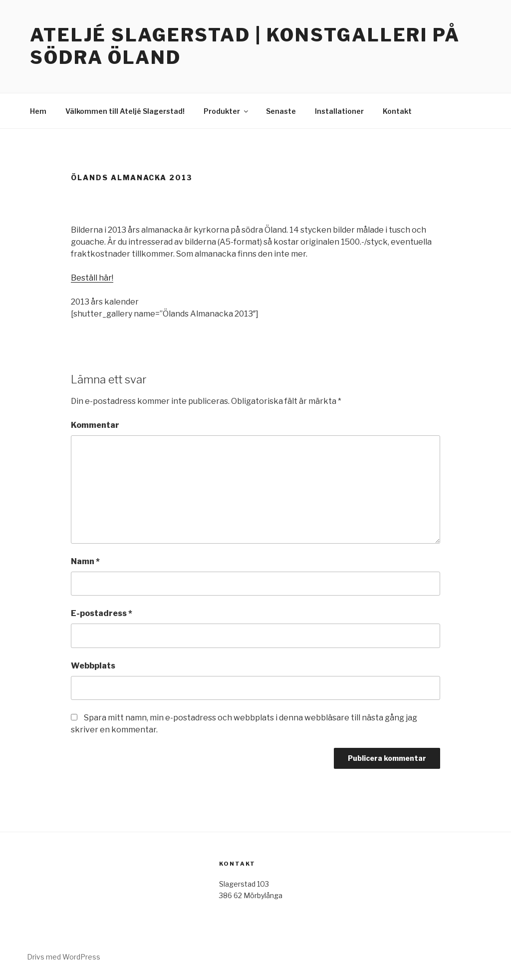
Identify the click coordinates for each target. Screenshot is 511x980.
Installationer (339, 111)
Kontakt (397, 111)
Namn (85, 561)
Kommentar (95, 425)
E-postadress (102, 613)
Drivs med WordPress (64, 957)
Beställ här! (92, 278)
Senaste (281, 111)
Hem (38, 111)
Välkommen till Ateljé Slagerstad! (125, 111)
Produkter (227, 111)
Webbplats (93, 666)
